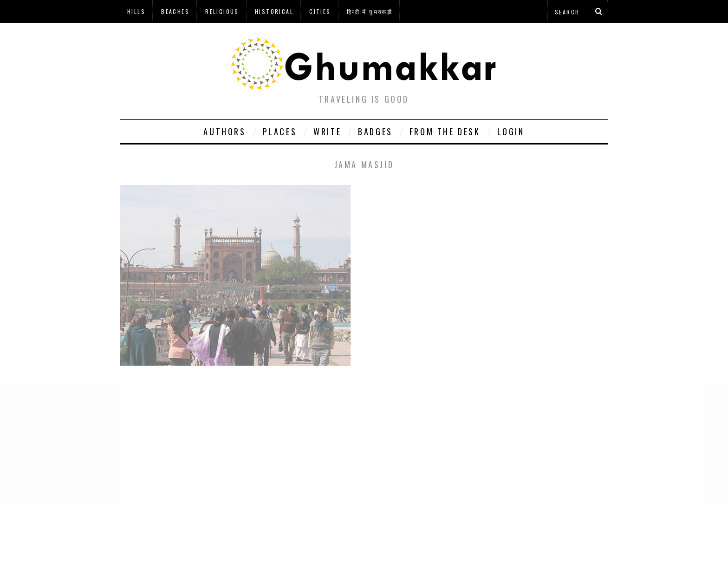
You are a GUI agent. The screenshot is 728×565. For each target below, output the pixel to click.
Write (327, 131)
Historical (274, 11)
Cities (320, 11)
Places (280, 131)
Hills (136, 11)
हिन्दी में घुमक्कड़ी (370, 11)
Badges (375, 131)
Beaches (175, 11)
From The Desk (445, 131)
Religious (222, 11)
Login (511, 131)
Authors (224, 131)
